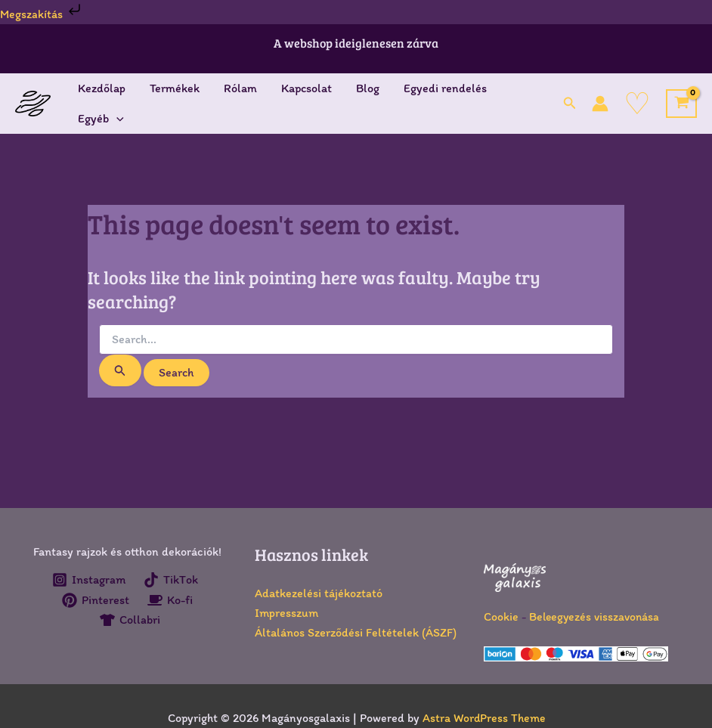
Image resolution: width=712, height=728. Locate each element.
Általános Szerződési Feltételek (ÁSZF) (356, 632)
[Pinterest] (95, 600)
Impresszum (286, 613)
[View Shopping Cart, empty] (681, 104)
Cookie (501, 616)
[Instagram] (88, 580)
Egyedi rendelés (445, 88)
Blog (368, 88)
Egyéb (101, 119)
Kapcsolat (306, 88)
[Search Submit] (120, 370)
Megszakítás (42, 14)
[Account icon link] (600, 104)
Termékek (175, 88)
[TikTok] (171, 580)
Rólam (240, 88)
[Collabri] (130, 620)
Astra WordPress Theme (483, 718)
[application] (116, 119)
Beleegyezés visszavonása (596, 616)
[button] (570, 104)
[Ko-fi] (170, 600)
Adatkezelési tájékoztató (319, 593)
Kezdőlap (102, 88)
